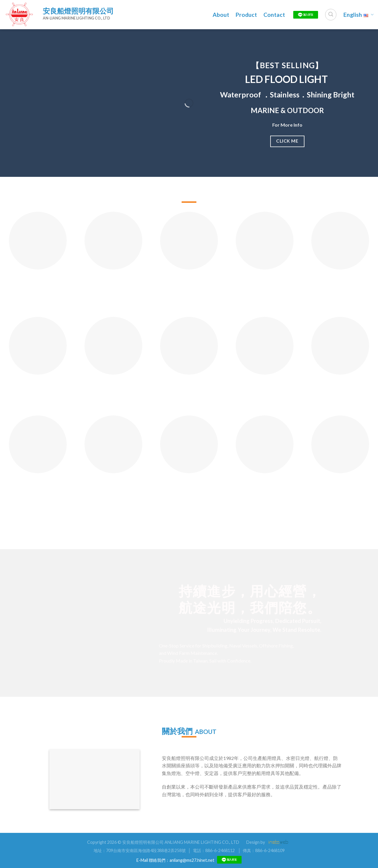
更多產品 (188, 528)
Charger (340, 283)
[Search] (331, 14)
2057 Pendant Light (340, 486)
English (359, 15)
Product (246, 15)
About (221, 15)
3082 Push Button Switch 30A (265, 391)
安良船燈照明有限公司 (78, 11)
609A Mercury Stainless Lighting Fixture (113, 493)
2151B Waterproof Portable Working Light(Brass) (189, 289)
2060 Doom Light (265, 486)
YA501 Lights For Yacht (38, 391)
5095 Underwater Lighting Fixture (38, 490)
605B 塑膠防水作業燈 (189, 388)
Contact (274, 15)
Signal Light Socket (265, 283)
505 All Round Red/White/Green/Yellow (42, 286)
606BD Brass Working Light (189, 490)
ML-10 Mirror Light (113, 388)
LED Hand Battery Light (113, 286)
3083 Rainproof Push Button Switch (340, 391)
